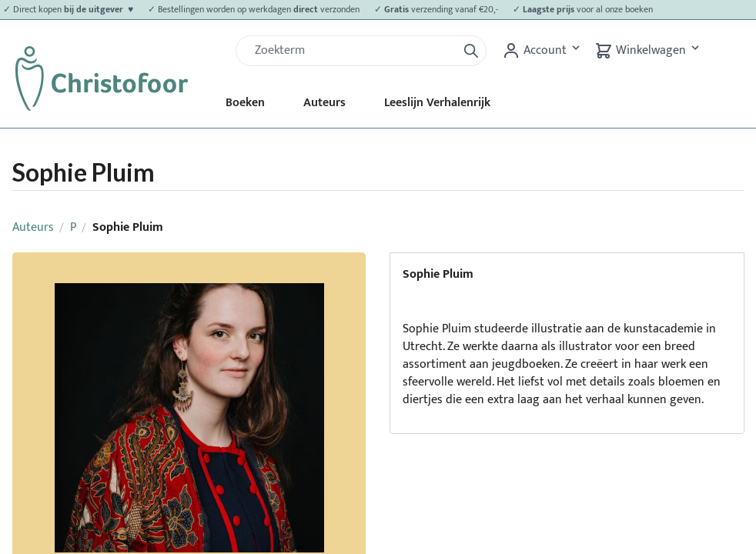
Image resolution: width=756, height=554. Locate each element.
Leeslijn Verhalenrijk (437, 103)
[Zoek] (353, 51)
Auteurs (324, 103)
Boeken (245, 103)
